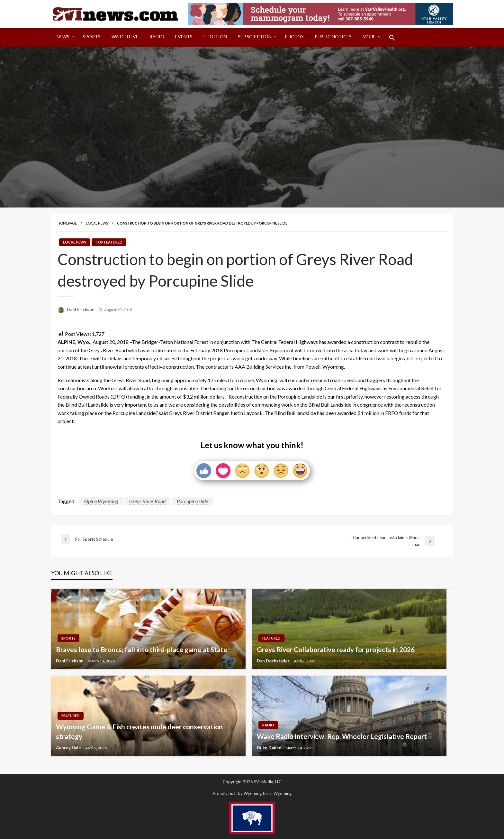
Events (184, 37)
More (369, 37)
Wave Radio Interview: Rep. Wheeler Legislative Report (342, 736)
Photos (294, 37)
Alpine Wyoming (101, 501)
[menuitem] (64, 38)
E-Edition (215, 37)
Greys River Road (147, 501)
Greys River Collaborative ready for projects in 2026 (336, 649)
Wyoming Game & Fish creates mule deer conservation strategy (139, 731)
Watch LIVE (125, 37)
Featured (271, 638)
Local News (97, 223)
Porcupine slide (192, 501)
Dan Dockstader (274, 661)
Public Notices (333, 37)
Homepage (67, 223)
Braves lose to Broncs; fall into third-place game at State (142, 649)
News (63, 37)
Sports (92, 37)
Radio (157, 37)
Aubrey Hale (69, 748)
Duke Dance (270, 748)
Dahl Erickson (81, 309)
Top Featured (109, 242)
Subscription (255, 37)
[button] (392, 38)
